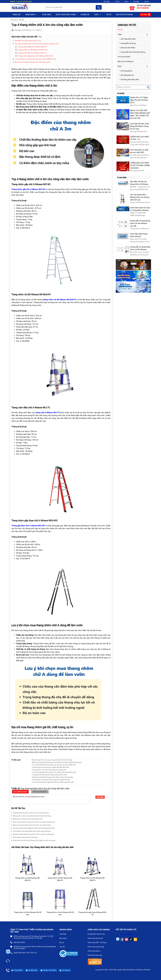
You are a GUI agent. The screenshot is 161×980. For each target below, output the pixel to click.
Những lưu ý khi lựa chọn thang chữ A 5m (27, 819)
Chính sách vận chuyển (97, 947)
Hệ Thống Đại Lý (126, 71)
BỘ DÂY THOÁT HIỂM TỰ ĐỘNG (66, 15)
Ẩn (40, 37)
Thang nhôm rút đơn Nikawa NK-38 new (28, 914)
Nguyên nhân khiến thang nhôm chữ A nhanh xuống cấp (33, 834)
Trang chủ (16, 15)
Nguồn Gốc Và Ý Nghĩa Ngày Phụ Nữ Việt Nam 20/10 (139, 100)
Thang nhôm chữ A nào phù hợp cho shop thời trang (31, 816)
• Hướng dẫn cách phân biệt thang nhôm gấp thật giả (50, 780)
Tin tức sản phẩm (124, 57)
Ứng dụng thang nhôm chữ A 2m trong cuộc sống (30, 812)
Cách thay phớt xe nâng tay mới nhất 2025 (139, 151)
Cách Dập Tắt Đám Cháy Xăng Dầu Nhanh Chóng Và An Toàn (139, 126)
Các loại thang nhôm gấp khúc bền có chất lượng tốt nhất (33, 828)
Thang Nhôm (31, 15)
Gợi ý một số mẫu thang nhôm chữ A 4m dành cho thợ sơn (33, 822)
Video (98, 15)
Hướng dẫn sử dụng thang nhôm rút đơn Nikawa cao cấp (140, 223)
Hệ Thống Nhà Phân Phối (129, 80)
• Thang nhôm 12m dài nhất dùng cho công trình (49, 770)
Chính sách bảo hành (96, 938)
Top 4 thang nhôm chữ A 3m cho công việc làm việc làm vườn (37, 44)
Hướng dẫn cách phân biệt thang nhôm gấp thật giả (31, 831)
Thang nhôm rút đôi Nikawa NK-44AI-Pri (28, 879)
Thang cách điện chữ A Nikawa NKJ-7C (33, 53)
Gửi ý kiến (100, 797)
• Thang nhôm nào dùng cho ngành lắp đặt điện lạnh (50, 767)
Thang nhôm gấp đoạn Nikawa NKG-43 (92, 914)
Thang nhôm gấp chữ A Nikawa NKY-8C (33, 47)
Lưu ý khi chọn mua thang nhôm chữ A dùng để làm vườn (35, 59)
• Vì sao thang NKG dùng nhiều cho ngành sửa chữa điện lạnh (53, 765)
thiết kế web (126, 970)
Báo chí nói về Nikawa (125, 15)
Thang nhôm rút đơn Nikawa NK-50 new (60, 914)
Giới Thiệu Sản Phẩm (127, 39)
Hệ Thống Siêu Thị (126, 75)
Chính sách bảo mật (96, 955)
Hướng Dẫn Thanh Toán (97, 934)
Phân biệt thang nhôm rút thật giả (24, 837)
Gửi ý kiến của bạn (20, 792)
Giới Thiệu (107, 1)
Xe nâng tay (85, 15)
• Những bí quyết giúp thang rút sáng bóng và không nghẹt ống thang (56, 762)
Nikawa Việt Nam (127, 934)
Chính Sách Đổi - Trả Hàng (98, 943)
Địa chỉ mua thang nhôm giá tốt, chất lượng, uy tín (33, 62)
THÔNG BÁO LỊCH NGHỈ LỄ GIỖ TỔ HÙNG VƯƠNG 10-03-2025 (140, 165)
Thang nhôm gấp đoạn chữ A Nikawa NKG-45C (36, 56)
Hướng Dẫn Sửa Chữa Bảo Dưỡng (132, 52)
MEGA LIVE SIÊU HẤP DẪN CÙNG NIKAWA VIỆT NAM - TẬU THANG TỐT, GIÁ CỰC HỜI (140, 114)
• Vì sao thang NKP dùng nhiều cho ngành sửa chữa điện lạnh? (54, 772)
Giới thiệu (64, 934)
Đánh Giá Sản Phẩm (127, 48)
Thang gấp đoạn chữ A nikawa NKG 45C (28, 526)
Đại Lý (126, 1)
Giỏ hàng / (145, 14)
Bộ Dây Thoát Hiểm (48, 970)
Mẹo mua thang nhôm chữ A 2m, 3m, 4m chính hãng (31, 825)
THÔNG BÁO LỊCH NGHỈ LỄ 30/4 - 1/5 (139, 138)
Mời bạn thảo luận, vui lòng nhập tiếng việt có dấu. (51, 799)
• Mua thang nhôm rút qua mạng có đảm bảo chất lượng (52, 760)
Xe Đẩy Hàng (47, 15)
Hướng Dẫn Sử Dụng (127, 43)
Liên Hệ (146, 1)
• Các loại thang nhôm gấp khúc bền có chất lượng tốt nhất (52, 782)
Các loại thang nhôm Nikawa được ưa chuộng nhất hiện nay (140, 197)
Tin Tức (117, 1)
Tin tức (109, 15)
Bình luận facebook (40, 792)
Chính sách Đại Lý (95, 951)
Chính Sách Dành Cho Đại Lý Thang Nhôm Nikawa (140, 209)
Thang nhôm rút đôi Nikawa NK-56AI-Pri (33, 50)
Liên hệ (63, 947)
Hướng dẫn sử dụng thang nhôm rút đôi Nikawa (140, 248)
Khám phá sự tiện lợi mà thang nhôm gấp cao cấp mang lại (33, 840)
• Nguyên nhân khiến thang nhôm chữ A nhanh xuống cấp (52, 777)
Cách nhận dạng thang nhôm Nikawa (139, 235)
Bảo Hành (136, 1)
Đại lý (120, 66)
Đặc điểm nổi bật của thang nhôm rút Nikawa (139, 183)
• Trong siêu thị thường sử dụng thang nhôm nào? (49, 775)
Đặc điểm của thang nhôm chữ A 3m (28, 41)
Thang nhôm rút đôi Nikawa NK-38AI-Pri (92, 879)
